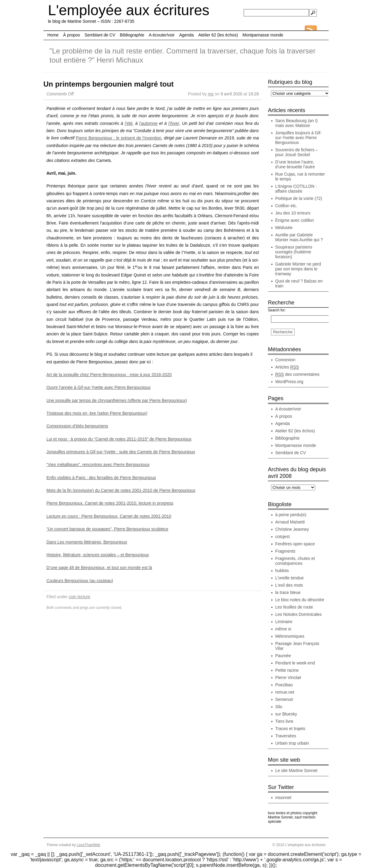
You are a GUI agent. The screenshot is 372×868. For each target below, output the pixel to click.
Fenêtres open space (295, 544)
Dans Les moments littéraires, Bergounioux (87, 542)
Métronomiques (290, 636)
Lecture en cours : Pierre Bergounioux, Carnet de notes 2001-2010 (109, 516)
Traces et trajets (290, 729)
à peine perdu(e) (291, 515)
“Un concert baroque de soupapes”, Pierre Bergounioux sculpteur (107, 529)
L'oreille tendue (289, 578)
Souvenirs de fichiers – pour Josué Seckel (297, 152)
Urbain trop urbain (292, 743)
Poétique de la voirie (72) (299, 198)
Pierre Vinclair (288, 678)
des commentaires (297, 374)
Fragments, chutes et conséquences (295, 561)
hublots (282, 571)
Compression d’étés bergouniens (77, 426)
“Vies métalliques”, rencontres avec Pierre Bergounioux (98, 465)
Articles (287, 367)
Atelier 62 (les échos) (218, 35)
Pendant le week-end (295, 663)
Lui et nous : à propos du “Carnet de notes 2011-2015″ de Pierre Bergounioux (119, 439)
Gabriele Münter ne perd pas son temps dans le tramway (298, 269)
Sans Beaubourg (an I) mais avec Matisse (296, 123)
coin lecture (79, 597)
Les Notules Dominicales (298, 614)
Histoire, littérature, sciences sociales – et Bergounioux (98, 555)
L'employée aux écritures (129, 10)
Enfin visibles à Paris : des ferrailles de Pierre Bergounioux (101, 478)
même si (283, 629)
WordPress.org (289, 382)
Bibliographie (132, 35)
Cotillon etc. (286, 206)
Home (53, 35)
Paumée (283, 656)
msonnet (283, 798)
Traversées (286, 736)
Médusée (284, 228)
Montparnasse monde (263, 35)
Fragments (285, 551)
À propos (72, 35)
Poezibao (284, 685)
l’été (129, 123)
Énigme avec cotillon (295, 220)
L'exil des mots (289, 585)
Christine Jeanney (292, 529)
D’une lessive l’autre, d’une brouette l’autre (295, 164)
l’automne (148, 123)
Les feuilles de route (294, 607)
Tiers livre (284, 721)
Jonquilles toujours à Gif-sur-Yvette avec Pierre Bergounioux (298, 138)
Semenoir (284, 699)
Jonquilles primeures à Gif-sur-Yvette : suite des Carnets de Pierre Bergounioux (121, 452)
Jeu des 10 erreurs (293, 213)
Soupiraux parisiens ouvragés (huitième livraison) (294, 252)
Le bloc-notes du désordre (300, 600)
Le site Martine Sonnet (296, 770)
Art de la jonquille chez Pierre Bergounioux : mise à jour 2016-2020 (109, 375)
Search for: (277, 310)
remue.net (285, 692)
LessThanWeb (88, 845)
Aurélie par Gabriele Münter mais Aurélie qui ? (299, 237)
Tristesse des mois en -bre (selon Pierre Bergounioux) (97, 413)
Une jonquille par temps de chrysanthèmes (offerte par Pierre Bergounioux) (117, 400)
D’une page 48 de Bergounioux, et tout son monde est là (99, 568)
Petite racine (287, 670)
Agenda (186, 35)
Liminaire (284, 622)
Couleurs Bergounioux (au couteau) (80, 581)
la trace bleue (288, 592)
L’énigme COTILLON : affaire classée (296, 189)
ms (211, 94)
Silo (279, 707)
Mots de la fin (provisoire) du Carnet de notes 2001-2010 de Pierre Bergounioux (121, 490)
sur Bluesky (286, 714)
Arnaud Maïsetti (290, 522)
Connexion (285, 360)
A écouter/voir (162, 35)
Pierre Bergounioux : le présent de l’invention (119, 138)
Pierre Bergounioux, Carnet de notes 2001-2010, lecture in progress (110, 503)
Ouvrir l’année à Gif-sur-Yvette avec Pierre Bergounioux (98, 387)
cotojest (282, 537)
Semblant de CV (100, 35)
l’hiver (174, 123)
